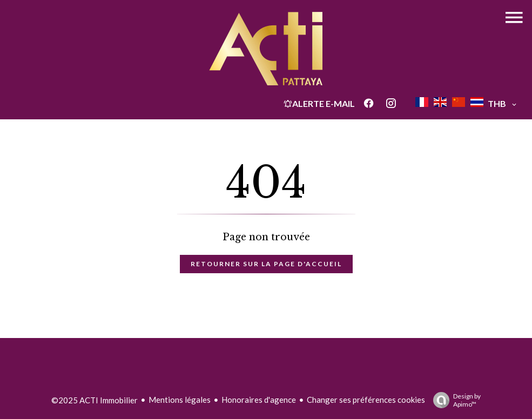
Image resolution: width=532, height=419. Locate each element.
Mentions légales (180, 400)
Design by (454, 400)
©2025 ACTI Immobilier (95, 400)
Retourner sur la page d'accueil (266, 264)
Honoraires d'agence (259, 400)
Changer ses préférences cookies (366, 400)
